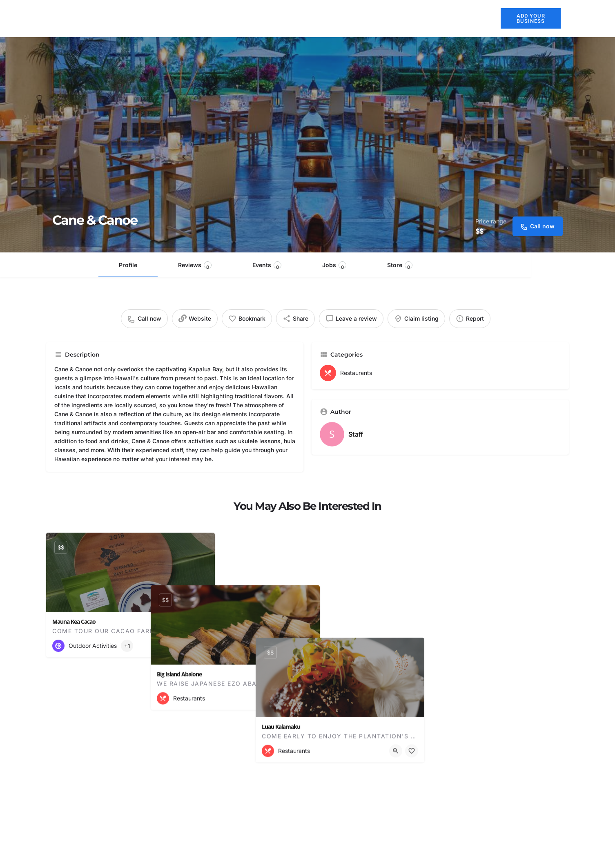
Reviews (195, 266)
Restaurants (344, 18)
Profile (128, 265)
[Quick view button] (186, 646)
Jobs (334, 266)
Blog (478, 18)
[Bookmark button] (202, 646)
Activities (392, 18)
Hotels (301, 18)
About (266, 18)
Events (267, 266)
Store (400, 266)
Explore (438, 18)
